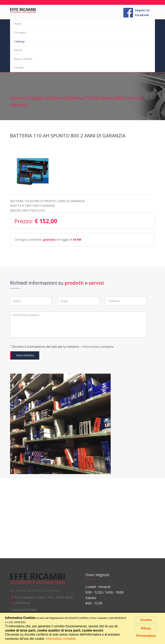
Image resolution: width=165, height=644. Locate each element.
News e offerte (23, 59)
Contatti (19, 67)
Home (18, 24)
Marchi (18, 50)
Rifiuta (146, 628)
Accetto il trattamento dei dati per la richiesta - (62, 347)
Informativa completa (98, 347)
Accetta (146, 620)
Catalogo (20, 41)
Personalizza (146, 636)
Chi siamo (20, 33)
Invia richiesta (25, 355)
